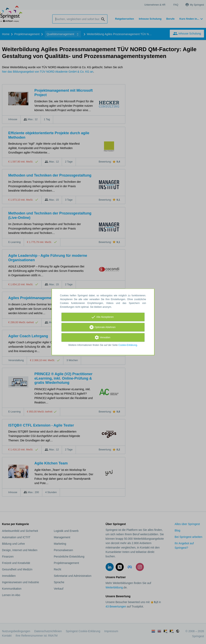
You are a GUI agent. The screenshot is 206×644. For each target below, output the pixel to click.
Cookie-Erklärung (128, 345)
